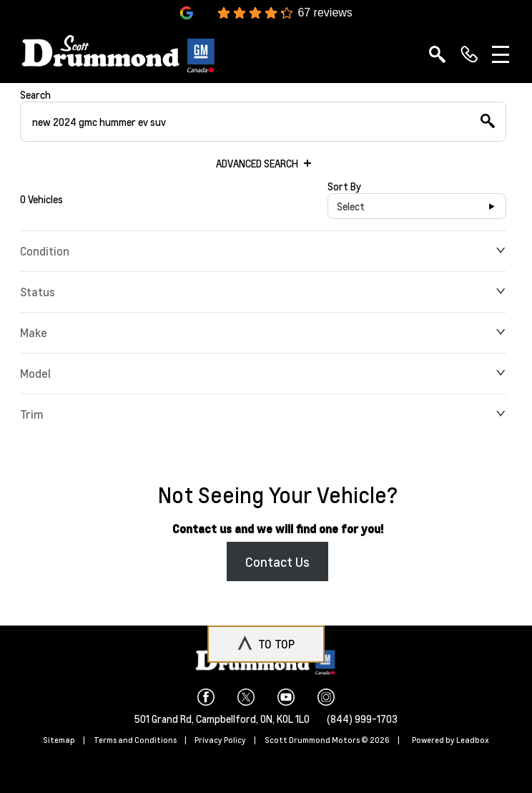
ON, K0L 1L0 (285, 719)
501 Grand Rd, (165, 719)
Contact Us (277, 561)
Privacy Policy (220, 740)
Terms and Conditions (135, 740)
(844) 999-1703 (362, 719)
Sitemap (59, 740)
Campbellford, (228, 719)
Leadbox (473, 740)
